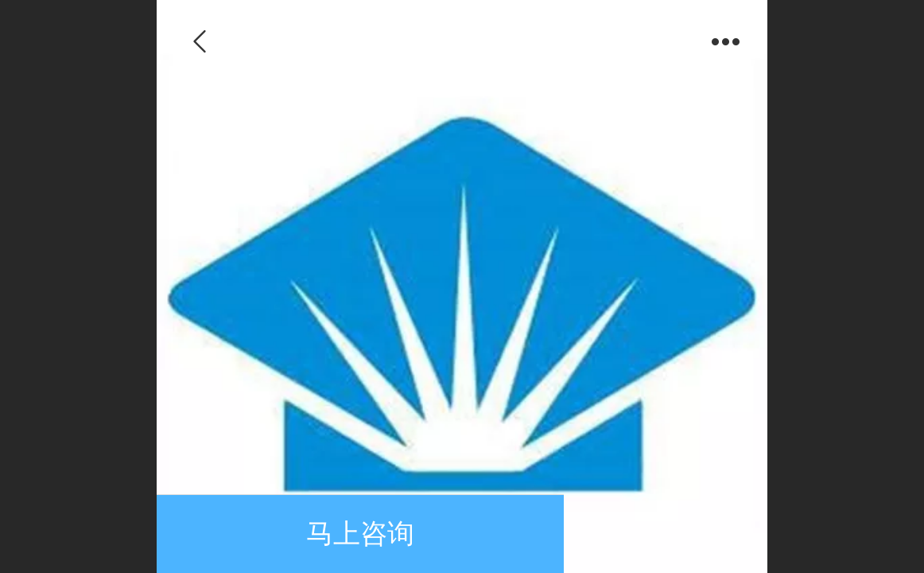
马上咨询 (360, 534)
